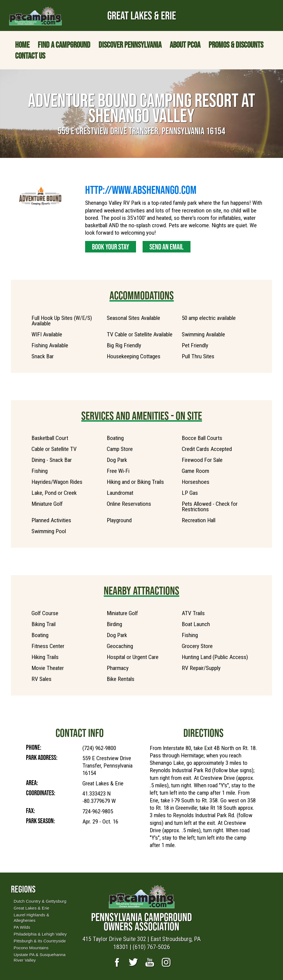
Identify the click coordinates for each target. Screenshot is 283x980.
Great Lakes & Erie (31, 908)
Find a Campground (64, 45)
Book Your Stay (111, 247)
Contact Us (30, 56)
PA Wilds (22, 927)
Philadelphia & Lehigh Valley (40, 934)
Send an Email (167, 247)
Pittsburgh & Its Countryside (40, 941)
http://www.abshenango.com (141, 190)
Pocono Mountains (31, 948)
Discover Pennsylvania (130, 45)
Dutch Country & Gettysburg (40, 901)
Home (22, 45)
